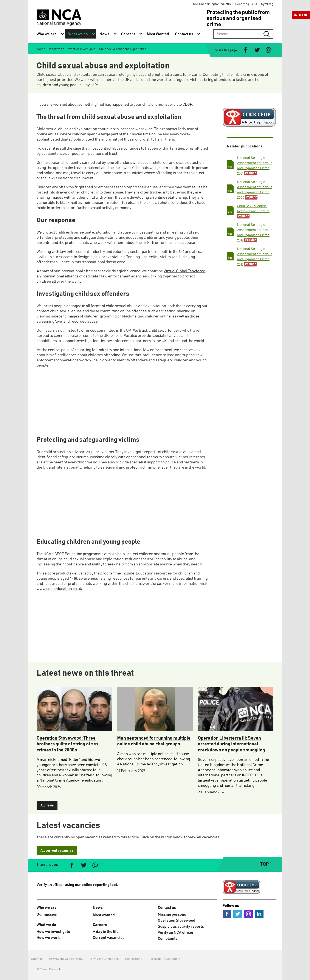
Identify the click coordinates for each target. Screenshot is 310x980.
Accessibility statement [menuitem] (164, 959)
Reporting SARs (246, 4)
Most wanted (104, 915)
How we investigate (53, 932)
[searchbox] (243, 34)
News (98, 908)
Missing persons (172, 915)
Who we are (47, 908)
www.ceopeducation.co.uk (59, 589)
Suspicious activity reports (181, 927)
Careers (100, 925)
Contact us (167, 908)
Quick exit (300, 15)
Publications (134, 959)
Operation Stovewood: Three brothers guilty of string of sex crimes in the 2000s (67, 744)
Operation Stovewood (177, 921)
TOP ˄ (266, 864)
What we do (46, 925)
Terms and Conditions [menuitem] (104, 959)
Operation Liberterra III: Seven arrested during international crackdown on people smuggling (231, 744)
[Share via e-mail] (268, 50)
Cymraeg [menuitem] (267, 4)
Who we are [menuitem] (47, 34)
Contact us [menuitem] (184, 34)
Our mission (47, 915)
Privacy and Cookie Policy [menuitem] (66, 959)
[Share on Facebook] (246, 50)
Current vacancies (109, 938)
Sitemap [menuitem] (37, 959)
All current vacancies (57, 850)
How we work (48, 938)
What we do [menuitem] (78, 34)
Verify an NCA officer (176, 933)
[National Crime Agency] (59, 18)
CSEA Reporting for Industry (212, 4)
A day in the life (106, 932)
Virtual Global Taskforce (184, 271)
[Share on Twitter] (257, 50)
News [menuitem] (104, 34)
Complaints (168, 939)
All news (47, 805)
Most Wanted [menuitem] (158, 34)
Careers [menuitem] (128, 34)
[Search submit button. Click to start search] (268, 34)
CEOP (187, 105)
